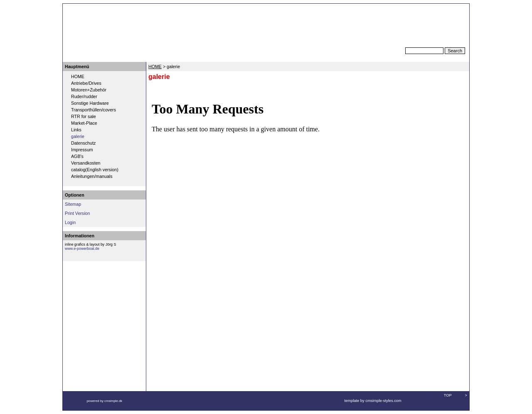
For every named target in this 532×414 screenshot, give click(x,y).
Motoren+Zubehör (89, 90)
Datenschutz (83, 143)
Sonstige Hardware (90, 103)
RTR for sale (84, 116)
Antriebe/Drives (86, 83)
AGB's (77, 156)
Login (70, 222)
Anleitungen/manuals (92, 176)
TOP (448, 395)
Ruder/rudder (84, 96)
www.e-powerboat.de (82, 249)
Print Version (77, 213)
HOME (78, 76)
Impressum (82, 150)
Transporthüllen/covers (94, 110)
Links (76, 130)
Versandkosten (86, 163)
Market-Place (84, 123)
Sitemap (73, 204)
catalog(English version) (95, 170)
